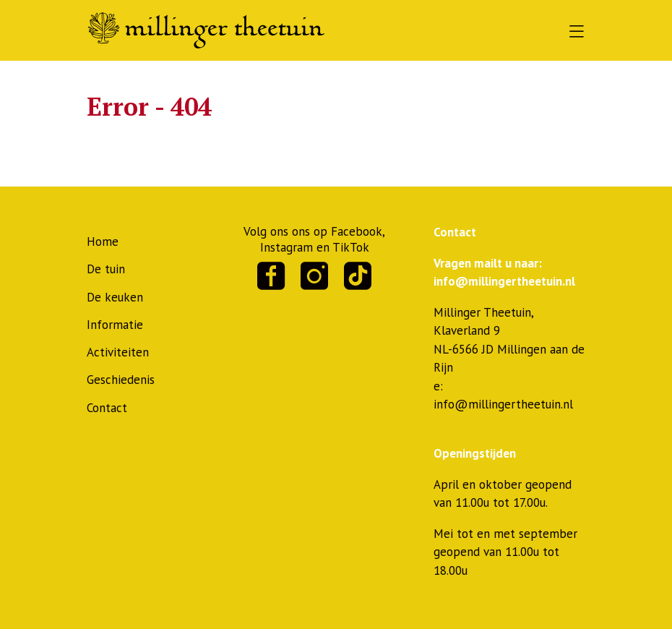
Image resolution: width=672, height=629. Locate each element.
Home (103, 241)
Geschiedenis (121, 380)
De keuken (115, 297)
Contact (107, 408)
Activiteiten (118, 352)
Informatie (115, 325)
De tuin (106, 269)
